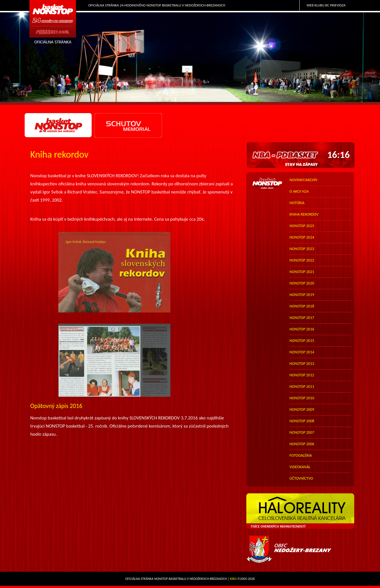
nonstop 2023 (302, 249)
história (297, 203)
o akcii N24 (299, 191)
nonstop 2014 (302, 352)
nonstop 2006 (302, 444)
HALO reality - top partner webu (301, 511)
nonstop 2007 (302, 432)
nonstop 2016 (302, 329)
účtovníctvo (301, 478)
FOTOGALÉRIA (301, 455)
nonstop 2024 (302, 237)
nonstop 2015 (302, 341)
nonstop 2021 (302, 272)
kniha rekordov (304, 214)
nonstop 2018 (302, 306)
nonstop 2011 (302, 387)
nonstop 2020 (302, 283)
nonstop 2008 (302, 421)
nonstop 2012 (302, 375)
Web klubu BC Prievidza (326, 5)
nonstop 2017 (302, 318)
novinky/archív (303, 180)
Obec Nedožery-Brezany (301, 549)
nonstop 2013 (302, 364)
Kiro (233, 579)
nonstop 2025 (302, 226)
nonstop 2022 (302, 260)
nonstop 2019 (302, 295)
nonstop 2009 (302, 410)
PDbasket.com (53, 24)
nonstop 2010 (302, 398)
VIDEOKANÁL (300, 467)
